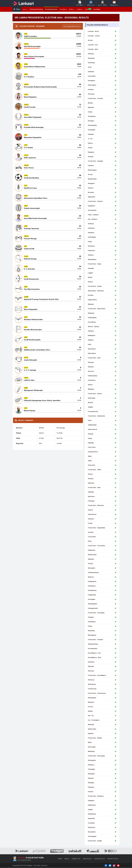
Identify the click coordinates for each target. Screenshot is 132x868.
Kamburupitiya (102, 376)
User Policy (87, 859)
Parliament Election (37, 9)
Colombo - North (102, 32)
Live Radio (101, 9)
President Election (53, 9)
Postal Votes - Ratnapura (102, 796)
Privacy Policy (113, 859)
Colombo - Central (102, 36)
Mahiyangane (102, 698)
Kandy (102, 242)
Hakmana (102, 367)
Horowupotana (102, 649)
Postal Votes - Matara (102, 394)
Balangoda (102, 774)
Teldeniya (102, 224)
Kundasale (102, 228)
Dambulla (102, 269)
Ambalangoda (102, 318)
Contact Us (76, 859)
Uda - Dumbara (102, 219)
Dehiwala (102, 54)
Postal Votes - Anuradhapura (102, 676)
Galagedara (102, 206)
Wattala (102, 103)
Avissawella (102, 76)
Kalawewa (102, 662)
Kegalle (102, 810)
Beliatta (102, 403)
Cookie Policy (100, 859)
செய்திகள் (80, 3)
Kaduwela (102, 72)
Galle (102, 345)
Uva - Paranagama (102, 720)
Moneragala (102, 747)
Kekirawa (102, 671)
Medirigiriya (102, 684)
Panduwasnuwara (102, 573)
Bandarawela (102, 729)
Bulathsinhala (102, 179)
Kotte (102, 67)
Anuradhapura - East (102, 653)
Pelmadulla (102, 769)
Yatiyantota (102, 828)
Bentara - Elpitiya (102, 327)
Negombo (102, 108)
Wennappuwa (102, 635)
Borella (102, 41)
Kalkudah (102, 492)
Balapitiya (102, 313)
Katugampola (102, 582)
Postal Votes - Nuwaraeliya (102, 309)
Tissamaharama (102, 412)
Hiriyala (102, 564)
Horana (102, 175)
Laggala (102, 273)
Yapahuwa (102, 559)
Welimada (102, 725)
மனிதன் (83, 9)
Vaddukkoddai (102, 425)
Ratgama (102, 340)
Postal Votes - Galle (102, 358)
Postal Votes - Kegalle (102, 841)
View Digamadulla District (72, 26)
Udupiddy (102, 443)
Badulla (102, 711)
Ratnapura (102, 765)
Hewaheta (102, 233)
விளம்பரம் (91, 3)
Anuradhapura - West (102, 658)
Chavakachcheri (102, 452)
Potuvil (102, 523)
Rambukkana (102, 814)
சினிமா (75, 9)
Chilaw (102, 626)
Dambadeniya (102, 591)
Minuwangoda (102, 125)
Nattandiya (102, 631)
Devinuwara (102, 380)
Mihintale (102, 667)
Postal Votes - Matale (102, 286)
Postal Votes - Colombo (102, 99)
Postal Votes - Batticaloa (102, 506)
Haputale (102, 734)
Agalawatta (102, 197)
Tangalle (102, 407)
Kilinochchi (102, 465)
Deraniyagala (102, 837)
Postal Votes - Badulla (102, 738)
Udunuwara (102, 251)
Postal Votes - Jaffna (102, 470)
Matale (102, 278)
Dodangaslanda (102, 608)
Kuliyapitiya (102, 586)
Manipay (102, 434)
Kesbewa (102, 90)
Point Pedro (102, 447)
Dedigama (102, 801)
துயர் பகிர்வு (103, 3)
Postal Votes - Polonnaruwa (102, 693)
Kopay (102, 439)
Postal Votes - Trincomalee (102, 546)
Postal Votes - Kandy (102, 264)
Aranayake (102, 823)
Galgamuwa (102, 550)
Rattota (102, 282)
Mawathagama (102, 604)
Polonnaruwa (102, 689)
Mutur (102, 541)
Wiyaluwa (102, 702)
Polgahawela (102, 595)
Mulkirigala (102, 398)
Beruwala (102, 193)
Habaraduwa (102, 354)
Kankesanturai (102, 430)
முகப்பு (25, 9)
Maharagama (102, 85)
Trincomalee (102, 537)
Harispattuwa (102, 210)
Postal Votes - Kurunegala (102, 613)
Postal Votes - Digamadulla (102, 528)
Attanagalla (102, 130)
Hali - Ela (102, 716)
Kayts (102, 421)
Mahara (102, 143)
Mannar (102, 474)
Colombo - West (102, 49)
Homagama (102, 81)
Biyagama (102, 152)
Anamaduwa (102, 622)
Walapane (102, 304)
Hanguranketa (102, 300)
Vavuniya (102, 479)
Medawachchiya (102, 644)
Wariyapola (102, 568)
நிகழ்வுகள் (114, 3)
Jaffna (102, 461)
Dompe (102, 148)
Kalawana (102, 787)
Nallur (102, 456)
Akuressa (102, 371)
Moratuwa (102, 94)
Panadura (102, 166)
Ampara (102, 510)
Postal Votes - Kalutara (102, 202)
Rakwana (102, 778)
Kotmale (102, 295)
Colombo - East (102, 45)
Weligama (102, 389)
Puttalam (102, 617)
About (67, 859)
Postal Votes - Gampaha (102, 161)
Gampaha (102, 134)
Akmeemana (102, 349)
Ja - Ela (102, 139)
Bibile (102, 743)
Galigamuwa (102, 805)
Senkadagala (102, 237)
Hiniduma (102, 331)
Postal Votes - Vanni (102, 488)
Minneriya (102, 680)
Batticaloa (102, 497)
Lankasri (30, 866)
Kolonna (102, 792)
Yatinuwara (102, 246)
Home (60, 859)
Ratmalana (102, 58)
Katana (102, 112)
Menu (17, 9)
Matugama (102, 184)
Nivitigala (102, 783)
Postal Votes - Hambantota (102, 416)
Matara (102, 385)
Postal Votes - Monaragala (102, 756)
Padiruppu (102, 501)
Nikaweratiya (102, 555)
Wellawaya (102, 752)
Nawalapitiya (102, 260)
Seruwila (102, 532)
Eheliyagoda (102, 761)
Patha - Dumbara (102, 215)
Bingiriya (102, 577)
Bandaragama (102, 170)
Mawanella (102, 819)
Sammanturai (102, 515)
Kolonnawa (102, 63)
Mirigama (102, 121)
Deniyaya (102, 363)
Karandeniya (102, 322)
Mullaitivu (102, 483)
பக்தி (91, 9)
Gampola (102, 255)
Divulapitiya (102, 117)
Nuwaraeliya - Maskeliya (102, 291)
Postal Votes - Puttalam (102, 640)
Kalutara (102, 188)
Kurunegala (102, 600)
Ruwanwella (102, 832)
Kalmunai (102, 519)
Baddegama (102, 336)
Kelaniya (102, 157)
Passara (102, 707)
